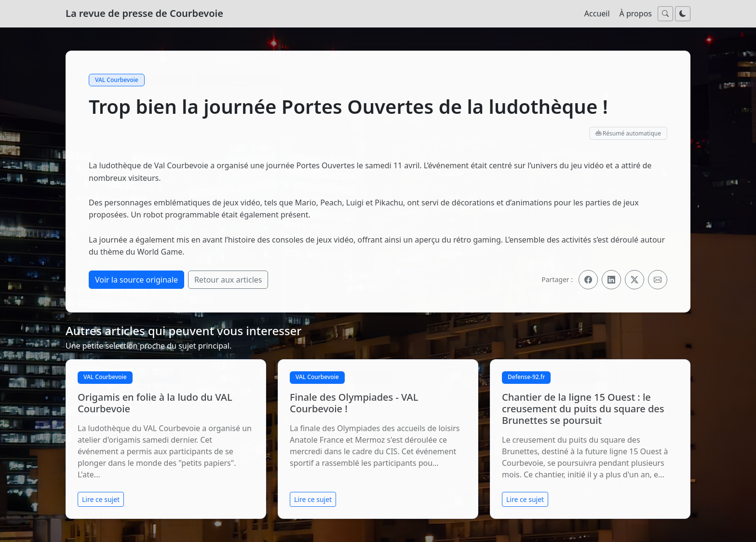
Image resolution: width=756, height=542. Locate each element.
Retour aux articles (228, 280)
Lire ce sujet (101, 499)
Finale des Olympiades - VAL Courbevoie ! (354, 403)
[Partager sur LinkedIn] (611, 280)
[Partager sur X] (634, 280)
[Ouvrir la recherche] (665, 14)
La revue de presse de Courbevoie (144, 13)
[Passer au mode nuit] (683, 14)
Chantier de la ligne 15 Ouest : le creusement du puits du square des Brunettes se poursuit (583, 409)
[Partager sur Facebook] (588, 280)
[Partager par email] (658, 280)
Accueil (597, 14)
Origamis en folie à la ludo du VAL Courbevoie (155, 403)
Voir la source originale (136, 280)
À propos (636, 14)
